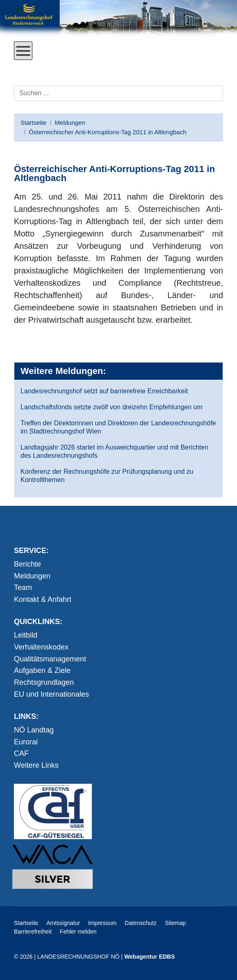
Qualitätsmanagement (50, 659)
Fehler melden (78, 932)
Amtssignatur (63, 923)
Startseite (26, 923)
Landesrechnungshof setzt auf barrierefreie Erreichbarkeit (104, 391)
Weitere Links (36, 765)
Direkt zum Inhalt (45, 66)
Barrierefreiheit (33, 932)
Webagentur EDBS (149, 957)
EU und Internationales (51, 694)
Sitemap (175, 923)
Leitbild (26, 635)
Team (23, 588)
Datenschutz (141, 923)
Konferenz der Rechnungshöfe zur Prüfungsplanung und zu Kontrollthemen (107, 476)
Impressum (102, 923)
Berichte (27, 564)
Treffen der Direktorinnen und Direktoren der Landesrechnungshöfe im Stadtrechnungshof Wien (118, 427)
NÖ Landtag (34, 730)
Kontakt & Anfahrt (43, 599)
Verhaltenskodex (41, 647)
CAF (21, 753)
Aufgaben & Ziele (42, 670)
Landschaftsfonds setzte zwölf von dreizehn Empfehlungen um (112, 407)
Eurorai (26, 742)
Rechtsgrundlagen (44, 682)
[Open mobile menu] (23, 51)
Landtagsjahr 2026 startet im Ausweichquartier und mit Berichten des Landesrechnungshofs (114, 451)
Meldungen (32, 576)
